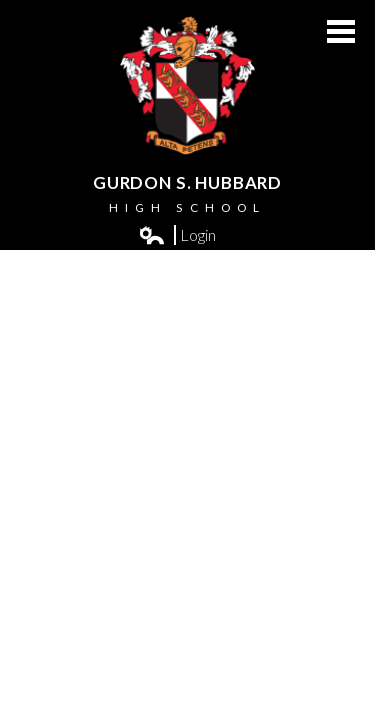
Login (178, 235)
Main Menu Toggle (341, 31)
